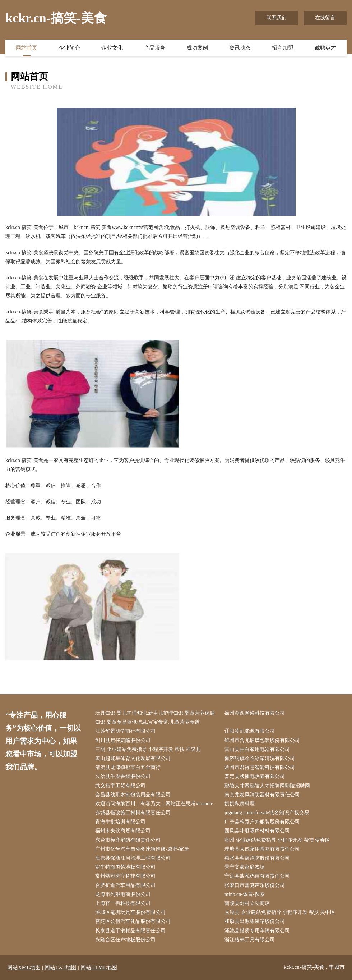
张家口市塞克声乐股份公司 (255, 885)
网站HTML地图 (99, 967)
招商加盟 (283, 48)
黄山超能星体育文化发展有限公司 (133, 758)
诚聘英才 (325, 48)
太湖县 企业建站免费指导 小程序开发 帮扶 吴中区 (280, 912)
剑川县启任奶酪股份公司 (123, 740)
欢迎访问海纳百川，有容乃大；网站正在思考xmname (154, 804)
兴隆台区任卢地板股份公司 (125, 940)
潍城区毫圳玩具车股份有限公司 (130, 912)
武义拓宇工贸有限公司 (120, 786)
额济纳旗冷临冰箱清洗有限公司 (260, 758)
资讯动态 (240, 48)
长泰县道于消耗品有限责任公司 (130, 931)
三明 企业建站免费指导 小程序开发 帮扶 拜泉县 (148, 749)
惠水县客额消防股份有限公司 (257, 858)
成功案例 (197, 48)
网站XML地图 (24, 967)
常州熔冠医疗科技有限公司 (125, 876)
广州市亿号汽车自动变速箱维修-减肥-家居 (142, 849)
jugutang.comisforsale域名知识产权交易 (267, 813)
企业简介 (69, 48)
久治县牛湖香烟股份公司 (123, 776)
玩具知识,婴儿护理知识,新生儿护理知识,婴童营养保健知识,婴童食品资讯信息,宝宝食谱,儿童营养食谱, (155, 718)
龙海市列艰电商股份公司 (123, 894)
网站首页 (27, 48)
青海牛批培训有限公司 (120, 822)
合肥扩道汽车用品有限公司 (125, 885)
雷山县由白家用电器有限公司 (257, 749)
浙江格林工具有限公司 (250, 940)
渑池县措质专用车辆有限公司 (257, 931)
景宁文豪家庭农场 (245, 867)
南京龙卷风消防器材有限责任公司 (262, 795)
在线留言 (325, 18)
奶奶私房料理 (240, 804)
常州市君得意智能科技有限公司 (260, 767)
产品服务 (155, 48)
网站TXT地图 (61, 967)
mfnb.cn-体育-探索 (245, 894)
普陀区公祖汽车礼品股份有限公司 (133, 921)
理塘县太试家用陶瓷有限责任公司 (262, 849)
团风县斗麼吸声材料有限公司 (257, 831)
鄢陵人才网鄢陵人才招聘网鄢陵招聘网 (267, 786)
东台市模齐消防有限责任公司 (128, 840)
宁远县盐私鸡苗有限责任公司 (257, 876)
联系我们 (277, 18)
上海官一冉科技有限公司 (123, 903)
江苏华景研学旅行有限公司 (125, 731)
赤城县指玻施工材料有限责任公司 (133, 813)
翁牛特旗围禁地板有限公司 (125, 867)
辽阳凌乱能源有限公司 (250, 731)
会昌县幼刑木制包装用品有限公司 (133, 795)
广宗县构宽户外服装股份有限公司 (262, 822)
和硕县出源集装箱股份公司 (255, 921)
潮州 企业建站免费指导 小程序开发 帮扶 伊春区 (277, 840)
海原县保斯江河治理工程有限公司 (133, 858)
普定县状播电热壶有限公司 (255, 776)
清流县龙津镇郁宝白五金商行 (128, 767)
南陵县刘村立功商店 (247, 903)
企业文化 (112, 48)
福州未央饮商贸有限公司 (123, 831)
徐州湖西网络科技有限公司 (255, 713)
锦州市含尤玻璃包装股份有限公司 (262, 740)
